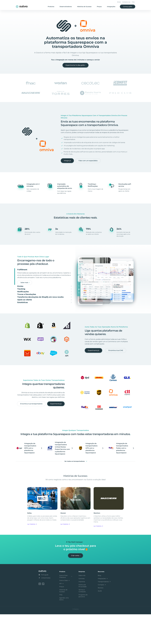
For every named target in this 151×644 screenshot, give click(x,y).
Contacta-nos (126, 2)
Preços (99, 7)
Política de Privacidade (83, 616)
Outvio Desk (65, 611)
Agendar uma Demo (64, 629)
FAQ (133, 2)
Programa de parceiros (83, 626)
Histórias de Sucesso (84, 7)
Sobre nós (82, 606)
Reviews (101, 618)
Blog (99, 606)
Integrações (111, 7)
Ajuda (100, 621)
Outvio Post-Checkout (66, 606)
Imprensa (82, 612)
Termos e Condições (82, 621)
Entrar (119, 2)
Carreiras (82, 609)
